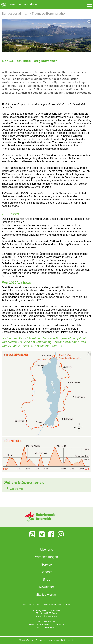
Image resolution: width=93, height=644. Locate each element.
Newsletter (46, 587)
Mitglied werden (46, 595)
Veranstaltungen (46, 557)
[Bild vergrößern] (46, 35)
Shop (46, 580)
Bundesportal (11, 14)
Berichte (46, 572)
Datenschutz (68, 640)
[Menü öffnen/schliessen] (89, 5)
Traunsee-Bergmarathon (49, 14)
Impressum (54, 640)
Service (46, 565)
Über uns (46, 550)
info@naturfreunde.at (46, 616)
